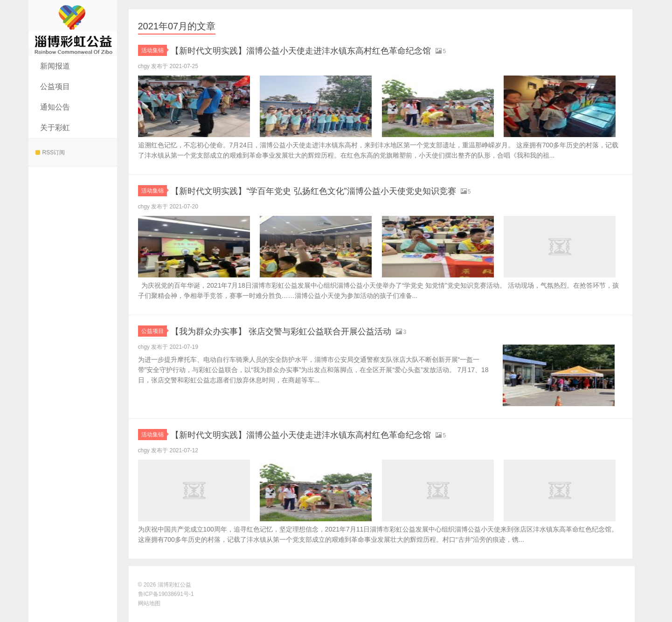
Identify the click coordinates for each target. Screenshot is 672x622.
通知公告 (55, 107)
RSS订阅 (50, 152)
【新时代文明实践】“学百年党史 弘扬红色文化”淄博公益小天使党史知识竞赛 (345, 190)
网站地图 (149, 603)
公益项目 (55, 86)
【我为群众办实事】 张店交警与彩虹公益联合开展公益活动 (305, 331)
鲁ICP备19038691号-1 (166, 594)
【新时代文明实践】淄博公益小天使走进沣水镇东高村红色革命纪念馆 (330, 50)
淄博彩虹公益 (73, 28)
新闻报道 (55, 66)
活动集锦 (154, 50)
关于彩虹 (55, 128)
